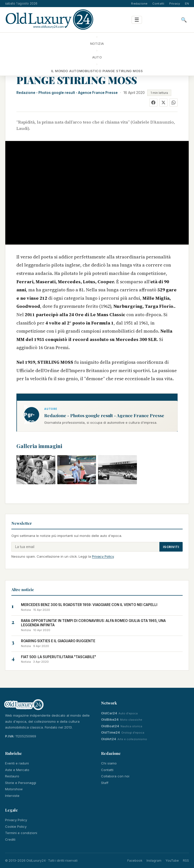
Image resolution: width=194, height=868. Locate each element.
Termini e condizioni (21, 833)
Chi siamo (109, 763)
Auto (97, 57)
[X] (163, 103)
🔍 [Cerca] (184, 20)
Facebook (135, 861)
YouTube (172, 861)
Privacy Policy (103, 556)
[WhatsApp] (174, 103)
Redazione (139, 4)
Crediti (10, 839)
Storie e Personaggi (21, 783)
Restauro (12, 776)
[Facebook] (153, 103)
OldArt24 (109, 739)
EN (187, 4)
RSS (186, 861)
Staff (105, 783)
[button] (36, 470)
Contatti (158, 4)
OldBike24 (110, 719)
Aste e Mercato (17, 770)
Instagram (154, 861)
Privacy (175, 4)
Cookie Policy (16, 826)
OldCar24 (109, 713)
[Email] (85, 547)
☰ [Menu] (137, 20)
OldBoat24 (110, 726)
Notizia (97, 44)
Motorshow (14, 789)
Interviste (12, 796)
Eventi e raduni (17, 763)
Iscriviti (171, 547)
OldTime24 (111, 732)
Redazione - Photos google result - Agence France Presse (67, 93)
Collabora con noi (115, 776)
